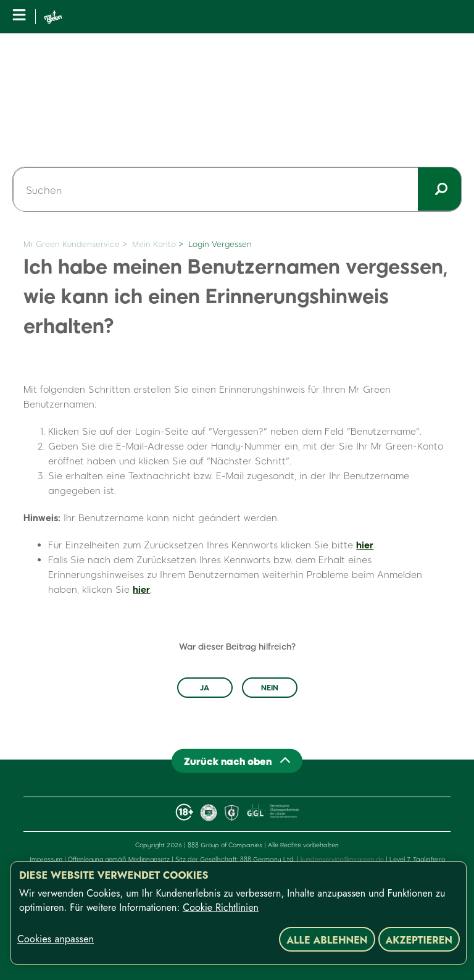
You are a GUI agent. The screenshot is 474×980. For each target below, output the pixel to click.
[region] (239, 913)
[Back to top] (237, 760)
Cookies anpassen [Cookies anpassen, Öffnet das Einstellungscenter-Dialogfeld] (56, 939)
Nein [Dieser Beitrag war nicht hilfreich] (270, 687)
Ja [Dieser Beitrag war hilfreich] (205, 687)
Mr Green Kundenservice (72, 244)
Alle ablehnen (327, 940)
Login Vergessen (220, 244)
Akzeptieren (419, 940)
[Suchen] (237, 190)
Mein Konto (154, 244)
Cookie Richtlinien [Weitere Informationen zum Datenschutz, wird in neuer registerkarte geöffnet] (221, 907)
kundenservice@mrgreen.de (342, 859)
